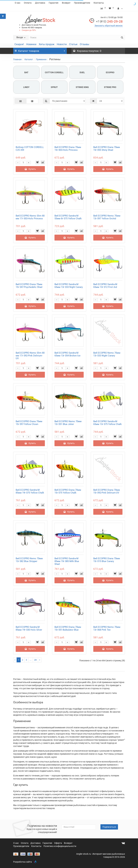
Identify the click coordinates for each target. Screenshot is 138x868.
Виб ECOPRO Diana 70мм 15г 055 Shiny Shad (107, 149)
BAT (26, 72)
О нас (18, 3)
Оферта (58, 843)
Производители (82, 3)
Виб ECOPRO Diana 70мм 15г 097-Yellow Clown (29, 423)
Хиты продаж (47, 44)
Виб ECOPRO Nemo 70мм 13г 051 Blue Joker (68, 423)
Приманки (41, 59)
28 (35, 660)
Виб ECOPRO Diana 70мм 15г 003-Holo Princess (68, 149)
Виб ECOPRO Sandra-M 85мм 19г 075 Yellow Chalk (30, 491)
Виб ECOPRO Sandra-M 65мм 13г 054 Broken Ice (67, 354)
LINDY (26, 87)
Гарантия (54, 3)
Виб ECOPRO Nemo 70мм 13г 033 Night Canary (107, 354)
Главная (17, 59)
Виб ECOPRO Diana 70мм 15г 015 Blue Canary (107, 560)
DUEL (82, 72)
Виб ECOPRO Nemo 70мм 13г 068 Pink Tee (107, 628)
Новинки (31, 44)
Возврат (66, 3)
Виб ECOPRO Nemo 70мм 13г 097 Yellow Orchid (107, 217)
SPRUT (54, 87)
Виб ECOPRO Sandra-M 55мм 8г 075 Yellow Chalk (68, 217)
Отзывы (84, 44)
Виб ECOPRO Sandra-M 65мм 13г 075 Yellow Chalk (107, 423)
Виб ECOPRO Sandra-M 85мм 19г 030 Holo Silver (29, 628)
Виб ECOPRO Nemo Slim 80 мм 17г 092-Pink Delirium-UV (30, 356)
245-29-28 (109, 22)
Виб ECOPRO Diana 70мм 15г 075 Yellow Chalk (68, 491)
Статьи (73, 44)
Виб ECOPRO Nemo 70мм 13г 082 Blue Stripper (29, 560)
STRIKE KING (82, 87)
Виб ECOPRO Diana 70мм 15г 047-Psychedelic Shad (29, 286)
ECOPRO (110, 72)
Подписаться (109, 827)
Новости (62, 44)
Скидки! (19, 44)
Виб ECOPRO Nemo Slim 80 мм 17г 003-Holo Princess (30, 217)
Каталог (29, 59)
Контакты (99, 3)
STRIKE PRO (110, 87)
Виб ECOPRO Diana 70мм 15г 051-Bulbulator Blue (68, 628)
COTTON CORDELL (54, 72)
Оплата (28, 3)
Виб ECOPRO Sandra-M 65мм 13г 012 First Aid (105, 286)
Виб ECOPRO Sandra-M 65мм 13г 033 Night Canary (69, 286)
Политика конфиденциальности (60, 846)
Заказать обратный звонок (109, 26)
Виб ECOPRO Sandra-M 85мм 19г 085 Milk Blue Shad (67, 561)
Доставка (40, 3)
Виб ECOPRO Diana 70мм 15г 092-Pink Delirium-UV (107, 491)
